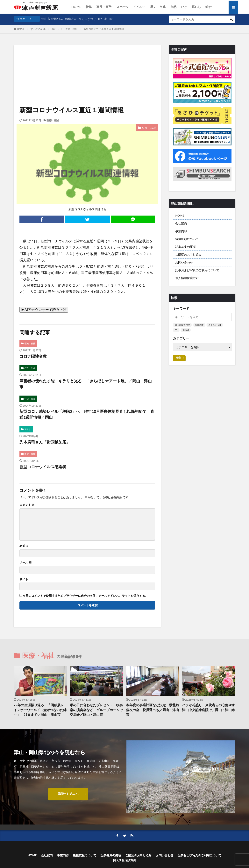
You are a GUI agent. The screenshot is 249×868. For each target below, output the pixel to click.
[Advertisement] (87, 65)
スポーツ (123, 7)
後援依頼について (187, 239)
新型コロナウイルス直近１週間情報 (104, 29)
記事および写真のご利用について (197, 270)
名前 (24, 546)
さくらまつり (87, 19)
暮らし (196, 7)
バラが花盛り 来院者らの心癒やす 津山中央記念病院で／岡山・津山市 (209, 708)
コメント (27, 505)
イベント (139, 7)
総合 (209, 7)
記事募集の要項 (185, 247)
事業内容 (181, 231)
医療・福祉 (71, 29)
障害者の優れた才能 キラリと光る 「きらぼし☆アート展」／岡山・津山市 (86, 384)
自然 (173, 7)
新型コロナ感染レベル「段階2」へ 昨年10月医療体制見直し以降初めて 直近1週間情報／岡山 (87, 414)
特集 (89, 7)
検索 (178, 358)
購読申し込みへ (68, 794)
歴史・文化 (158, 7)
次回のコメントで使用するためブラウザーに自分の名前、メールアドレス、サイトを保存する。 (85, 596)
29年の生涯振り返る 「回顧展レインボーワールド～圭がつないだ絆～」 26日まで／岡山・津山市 (40, 710)
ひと (184, 7)
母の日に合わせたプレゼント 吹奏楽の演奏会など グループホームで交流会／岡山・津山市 (96, 710)
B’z (100, 19)
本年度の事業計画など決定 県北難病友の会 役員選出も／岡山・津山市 (153, 710)
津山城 (108, 19)
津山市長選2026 (52, 19)
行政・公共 (30, 368)
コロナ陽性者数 (33, 356)
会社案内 (181, 223)
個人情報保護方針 (187, 278)
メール (26, 562)
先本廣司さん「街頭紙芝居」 (45, 442)
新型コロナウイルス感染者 (43, 467)
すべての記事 (38, 29)
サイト (24, 579)
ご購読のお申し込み (188, 254)
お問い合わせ (184, 262)
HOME (76, 7)
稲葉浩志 (71, 19)
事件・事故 (104, 7)
